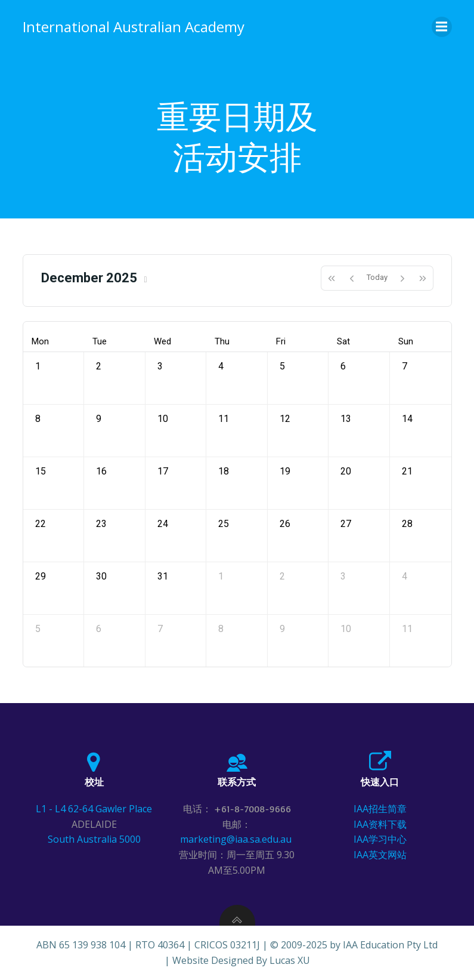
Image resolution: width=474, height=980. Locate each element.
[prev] (352, 278)
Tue (100, 341)
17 (163, 471)
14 (407, 419)
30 (101, 576)
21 (407, 471)
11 (224, 419)
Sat (343, 341)
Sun (406, 341)
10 (163, 419)
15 (41, 471)
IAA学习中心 (380, 839)
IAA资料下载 (380, 824)
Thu (222, 341)
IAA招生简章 (380, 809)
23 (101, 524)
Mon (40, 341)
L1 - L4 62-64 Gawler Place (94, 809)
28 (407, 524)
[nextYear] (423, 278)
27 (346, 524)
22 (41, 524)
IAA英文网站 (380, 855)
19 (285, 471)
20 (346, 471)
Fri (281, 341)
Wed (162, 341)
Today (377, 277)
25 (224, 524)
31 (163, 576)
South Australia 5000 (94, 839)
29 (41, 576)
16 (101, 471)
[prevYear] (331, 278)
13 (346, 419)
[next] (402, 278)
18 (224, 471)
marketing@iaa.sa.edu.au (237, 839)
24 (163, 524)
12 (285, 419)
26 (285, 524)
